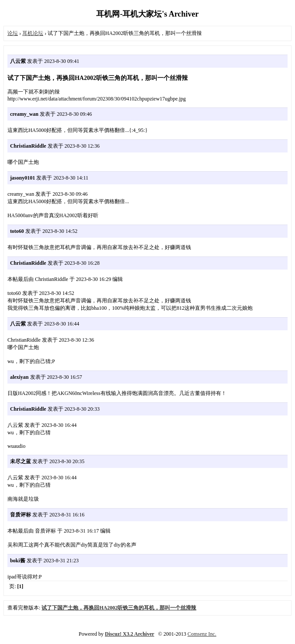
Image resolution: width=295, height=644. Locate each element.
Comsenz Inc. (202, 634)
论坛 (13, 33)
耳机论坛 (33, 33)
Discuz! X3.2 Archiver (130, 634)
